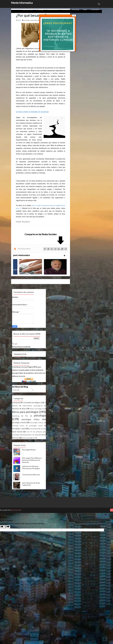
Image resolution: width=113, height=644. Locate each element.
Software (65, 9)
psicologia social (36, 426)
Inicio (43, 286)
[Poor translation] (7, 527)
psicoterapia (34, 429)
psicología (27, 20)
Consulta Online (53, 9)
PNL (27, 416)
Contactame (95, 9)
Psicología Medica (29, 450)
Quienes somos (28, 9)
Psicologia (40, 9)
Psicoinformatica (24, 249)
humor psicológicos (37, 409)
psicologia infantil (19, 422)
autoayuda (16, 402)
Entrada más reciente (19, 286)
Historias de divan (19, 409)
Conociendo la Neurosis (31, 475)
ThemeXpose (22, 511)
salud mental (17, 432)
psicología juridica (18, 426)
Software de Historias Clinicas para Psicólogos (31, 467)
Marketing (76, 9)
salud (42, 429)
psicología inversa (37, 422)
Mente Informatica (22, 3)
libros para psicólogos (25, 412)
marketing (16, 416)
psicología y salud (19, 429)
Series (85, 9)
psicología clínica (31, 419)
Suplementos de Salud (30, 435)
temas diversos (35, 20)
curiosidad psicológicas (32, 402)
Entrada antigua (64, 286)
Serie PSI (30, 432)
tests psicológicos (28, 438)
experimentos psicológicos (33, 406)
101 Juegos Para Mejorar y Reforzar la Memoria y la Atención (32, 460)
